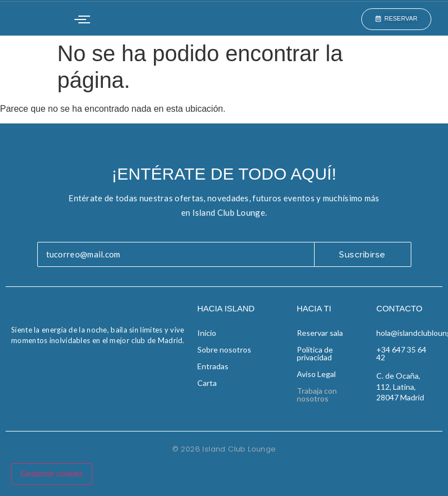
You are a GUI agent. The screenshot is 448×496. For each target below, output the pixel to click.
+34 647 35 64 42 (401, 353)
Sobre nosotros (224, 349)
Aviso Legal (316, 374)
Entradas (213, 366)
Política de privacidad (315, 353)
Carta (207, 383)
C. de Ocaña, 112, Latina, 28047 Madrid (400, 386)
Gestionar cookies (52, 474)
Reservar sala (320, 333)
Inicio (207, 333)
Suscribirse (362, 255)
